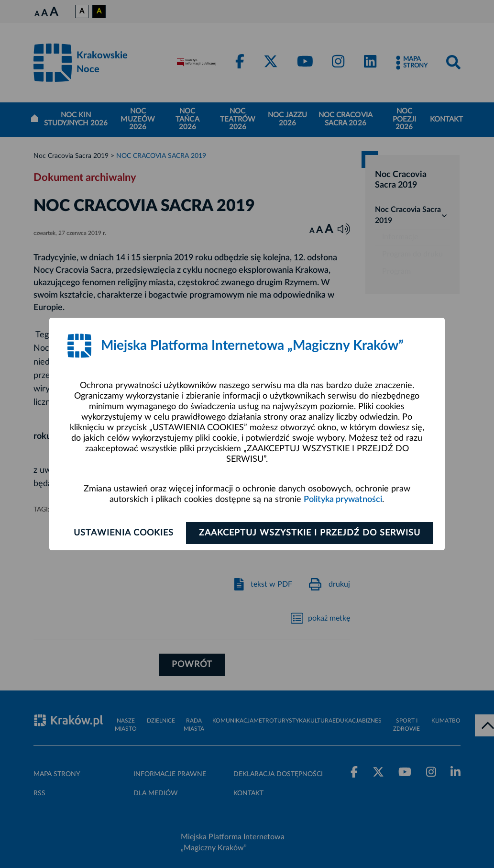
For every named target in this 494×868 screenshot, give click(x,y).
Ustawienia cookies (123, 533)
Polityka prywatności (343, 500)
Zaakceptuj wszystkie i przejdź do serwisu (310, 533)
